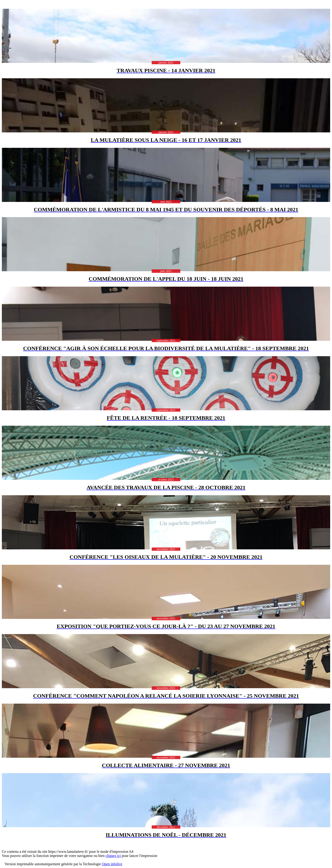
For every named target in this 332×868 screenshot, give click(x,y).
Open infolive (112, 864)
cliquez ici (113, 856)
